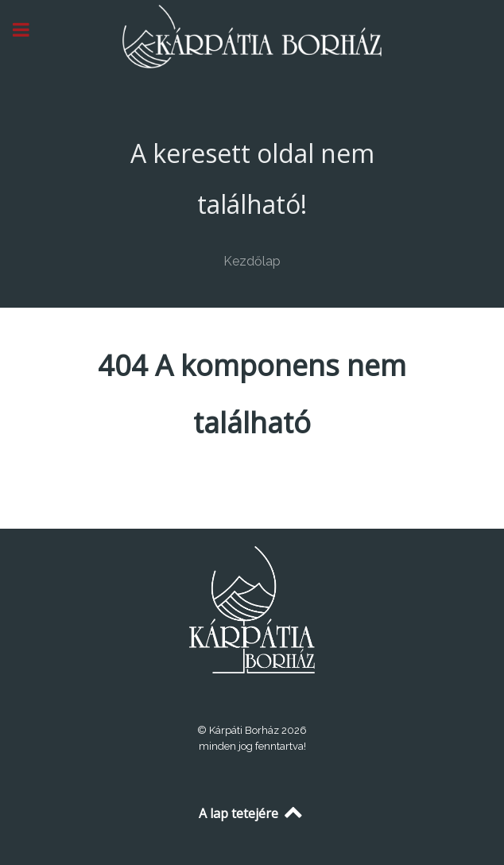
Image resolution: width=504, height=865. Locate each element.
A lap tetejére (252, 813)
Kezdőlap (252, 261)
